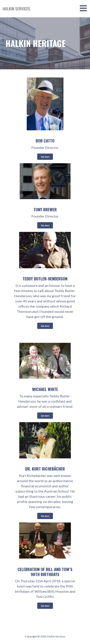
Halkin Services (16, 8)
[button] (84, 8)
